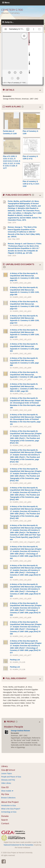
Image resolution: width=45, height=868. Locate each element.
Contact (5, 824)
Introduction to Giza (8, 806)
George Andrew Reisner (20, 731)
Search (4, 820)
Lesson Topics (6, 773)
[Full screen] (39, 29)
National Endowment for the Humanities (19, 845)
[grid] (35, 58)
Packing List (15, 660)
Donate (5, 816)
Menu (7, 3)
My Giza (5, 794)
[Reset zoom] (21, 72)
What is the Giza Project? (11, 809)
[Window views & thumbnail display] (28, 29)
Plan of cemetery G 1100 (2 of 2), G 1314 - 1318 (31, 184)
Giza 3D (5, 787)
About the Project (10, 802)
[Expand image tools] (24, 36)
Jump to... (9, 22)
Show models (6, 791)
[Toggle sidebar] (6, 29)
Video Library (6, 783)
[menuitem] (22, 791)
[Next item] (18, 78)
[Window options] (34, 29)
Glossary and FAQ (8, 780)
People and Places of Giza (11, 777)
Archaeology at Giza (9, 812)
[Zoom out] (15, 72)
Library (4, 766)
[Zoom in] (9, 72)
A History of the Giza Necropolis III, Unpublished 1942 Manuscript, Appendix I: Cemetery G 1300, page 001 (26, 375)
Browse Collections (8, 798)
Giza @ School (8, 770)
